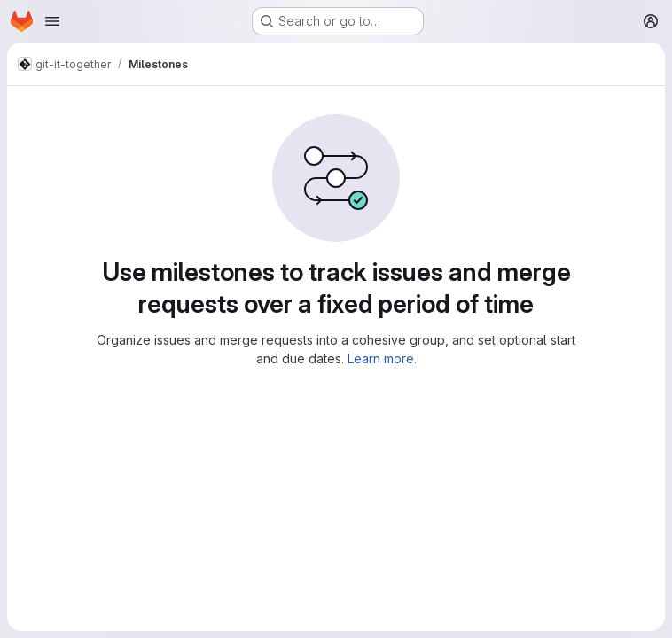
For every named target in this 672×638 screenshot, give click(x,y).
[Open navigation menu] (52, 21)
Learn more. (382, 358)
